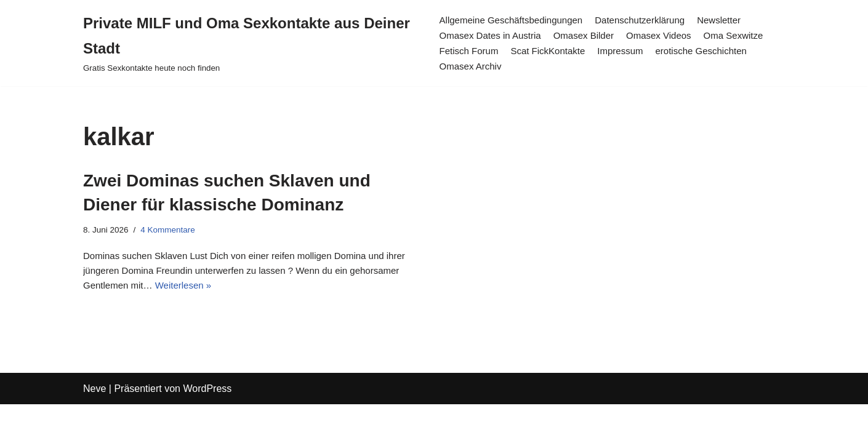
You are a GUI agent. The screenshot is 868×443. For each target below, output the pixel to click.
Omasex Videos (668, 35)
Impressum (628, 51)
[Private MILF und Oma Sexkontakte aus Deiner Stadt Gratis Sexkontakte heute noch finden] (250, 43)
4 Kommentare (172, 231)
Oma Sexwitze (747, 35)
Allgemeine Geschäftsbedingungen (512, 19)
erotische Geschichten (713, 51)
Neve (94, 427)
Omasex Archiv (469, 67)
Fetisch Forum (467, 51)
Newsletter (733, 19)
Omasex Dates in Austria (490, 35)
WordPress (207, 427)
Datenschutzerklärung (649, 19)
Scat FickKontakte (551, 51)
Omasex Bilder (589, 35)
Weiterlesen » (245, 292)
